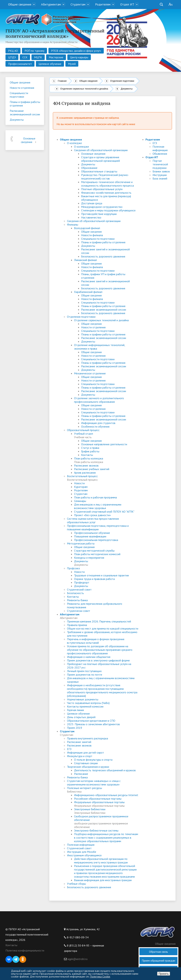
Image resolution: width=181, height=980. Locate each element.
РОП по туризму (34, 51)
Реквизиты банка (77, 600)
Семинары (80, 501)
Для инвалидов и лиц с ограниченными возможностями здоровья (98, 506)
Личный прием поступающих (84, 671)
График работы (90, 451)
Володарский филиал (87, 228)
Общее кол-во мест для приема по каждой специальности (103, 628)
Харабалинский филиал (88, 292)
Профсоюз (73, 568)
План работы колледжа (89, 458)
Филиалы (73, 224)
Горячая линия (75, 710)
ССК (25, 57)
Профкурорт (82, 582)
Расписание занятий (79, 742)
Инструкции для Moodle (82, 852)
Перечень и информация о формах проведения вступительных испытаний (96, 641)
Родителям (103, 4)
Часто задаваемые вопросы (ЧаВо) (88, 703)
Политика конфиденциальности (25, 950)
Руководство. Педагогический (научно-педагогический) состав (105, 177)
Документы (88, 164)
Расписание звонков (86, 465)
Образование (89, 168)
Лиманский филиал (85, 260)
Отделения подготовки (122, 81)
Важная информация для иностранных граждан (103, 880)
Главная (62, 81)
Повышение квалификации (90, 536)
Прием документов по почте (85, 675)
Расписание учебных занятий (92, 469)
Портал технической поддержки (160, 164)
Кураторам (81, 487)
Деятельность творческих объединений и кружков (105, 770)
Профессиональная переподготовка (96, 540)
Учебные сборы (76, 884)
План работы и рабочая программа (95, 497)
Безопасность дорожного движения (103, 256)
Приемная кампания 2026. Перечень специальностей (99, 621)
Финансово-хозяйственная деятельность (106, 193)
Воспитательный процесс (82, 476)
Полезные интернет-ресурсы (84, 788)
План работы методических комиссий (97, 554)
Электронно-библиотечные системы (96, 830)
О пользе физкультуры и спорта (93, 760)
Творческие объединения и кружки (88, 767)
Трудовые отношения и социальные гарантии (101, 575)
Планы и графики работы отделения (103, 242)
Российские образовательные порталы (98, 799)
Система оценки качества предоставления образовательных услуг (93, 520)
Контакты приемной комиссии (85, 706)
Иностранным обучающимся (84, 855)
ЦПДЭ (12, 57)
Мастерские (56, 57)
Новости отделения (93, 327)
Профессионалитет (20, 64)
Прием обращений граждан (158, 961)
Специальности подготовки (98, 239)
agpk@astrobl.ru (77, 959)
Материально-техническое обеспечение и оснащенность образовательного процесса (107, 184)
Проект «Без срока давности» (92, 515)
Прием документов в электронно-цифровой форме (98, 660)
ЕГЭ (69, 749)
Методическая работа (81, 543)
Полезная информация (81, 845)
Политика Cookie (100, 976)
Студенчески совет (79, 611)
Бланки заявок (161, 171)
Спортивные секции (86, 763)
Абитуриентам (51, 4)
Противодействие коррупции (99, 214)
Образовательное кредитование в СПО (91, 721)
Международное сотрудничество (102, 207)
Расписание (81, 774)
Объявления (160, 154)
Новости (79, 483)
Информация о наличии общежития (89, 657)
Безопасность (75, 593)
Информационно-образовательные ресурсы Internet (106, 795)
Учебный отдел (84, 434)
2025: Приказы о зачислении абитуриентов (93, 724)
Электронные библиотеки (90, 809)
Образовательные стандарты (99, 171)
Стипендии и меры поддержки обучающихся (108, 210)
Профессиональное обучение (92, 533)
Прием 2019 (75, 728)
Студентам (78, 4)
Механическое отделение (90, 373)
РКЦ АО (13, 51)
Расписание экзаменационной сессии (104, 310)
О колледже (74, 143)
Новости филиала (92, 235)
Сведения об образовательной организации (101, 150)
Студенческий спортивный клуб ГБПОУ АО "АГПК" (104, 512)
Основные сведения (29, 140)
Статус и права (90, 448)
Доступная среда (92, 203)
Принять (164, 974)
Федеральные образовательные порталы (99, 802)
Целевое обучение (50, 64)
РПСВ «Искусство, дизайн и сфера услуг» (76, 51)
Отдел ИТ (127, 4)
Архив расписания (85, 473)
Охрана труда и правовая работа (94, 579)
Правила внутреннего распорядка (87, 738)
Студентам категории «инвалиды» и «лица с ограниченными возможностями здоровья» (94, 783)
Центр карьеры (79, 57)
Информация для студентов (98, 423)
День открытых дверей (81, 717)
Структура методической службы (94, 551)
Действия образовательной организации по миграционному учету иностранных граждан (101, 861)
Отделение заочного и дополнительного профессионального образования (99, 400)
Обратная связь (158, 952)
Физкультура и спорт (80, 756)
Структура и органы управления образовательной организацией (100, 159)
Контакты (87, 455)
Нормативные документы (83, 699)
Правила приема (77, 625)
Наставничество (91, 217)
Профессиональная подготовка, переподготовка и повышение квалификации (98, 527)
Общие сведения (20, 4)
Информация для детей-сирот (85, 752)
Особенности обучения (95, 426)
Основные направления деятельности (104, 444)
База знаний (160, 178)
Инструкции (160, 175)
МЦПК (38, 57)
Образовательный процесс (83, 430)
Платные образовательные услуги (102, 189)
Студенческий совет (79, 589)
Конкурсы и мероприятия (89, 558)
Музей (72, 64)
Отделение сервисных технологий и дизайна (84, 89)
